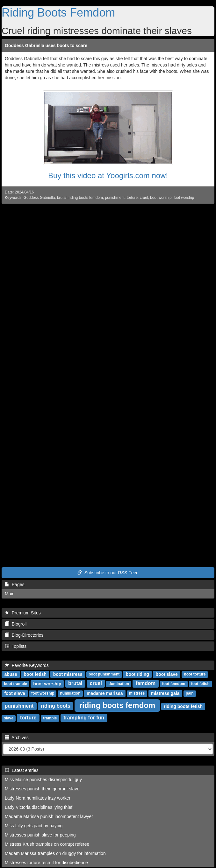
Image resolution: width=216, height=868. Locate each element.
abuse (11, 674)
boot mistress (68, 674)
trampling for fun (84, 718)
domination (119, 684)
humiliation (70, 694)
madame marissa (105, 693)
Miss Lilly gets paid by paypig (34, 826)
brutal (62, 198)
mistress (137, 694)
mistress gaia (165, 693)
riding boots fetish (183, 706)
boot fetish (35, 674)
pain (190, 694)
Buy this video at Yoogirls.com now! (108, 175)
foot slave (14, 693)
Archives (17, 738)
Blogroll (16, 624)
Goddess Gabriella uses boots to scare (46, 45)
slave (9, 718)
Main (10, 594)
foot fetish (200, 684)
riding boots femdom (86, 198)
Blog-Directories (24, 635)
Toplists (16, 646)
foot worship (184, 198)
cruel (144, 198)
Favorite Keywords (27, 665)
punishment (115, 198)
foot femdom (174, 684)
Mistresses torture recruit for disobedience (46, 863)
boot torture (195, 675)
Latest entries (22, 770)
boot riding (137, 674)
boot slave (167, 674)
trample (50, 718)
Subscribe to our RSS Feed (108, 573)
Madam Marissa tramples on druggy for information (55, 853)
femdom (146, 684)
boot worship (161, 198)
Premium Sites (23, 613)
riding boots (55, 706)
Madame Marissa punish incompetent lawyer (49, 816)
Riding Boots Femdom (58, 13)
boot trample (15, 684)
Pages (14, 584)
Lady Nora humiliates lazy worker (38, 798)
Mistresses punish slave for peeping (40, 835)
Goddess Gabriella (39, 198)
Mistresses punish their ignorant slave (42, 789)
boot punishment (104, 675)
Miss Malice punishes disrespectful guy (43, 780)
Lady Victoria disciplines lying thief (39, 807)
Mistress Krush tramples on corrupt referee (47, 844)
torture (132, 198)
